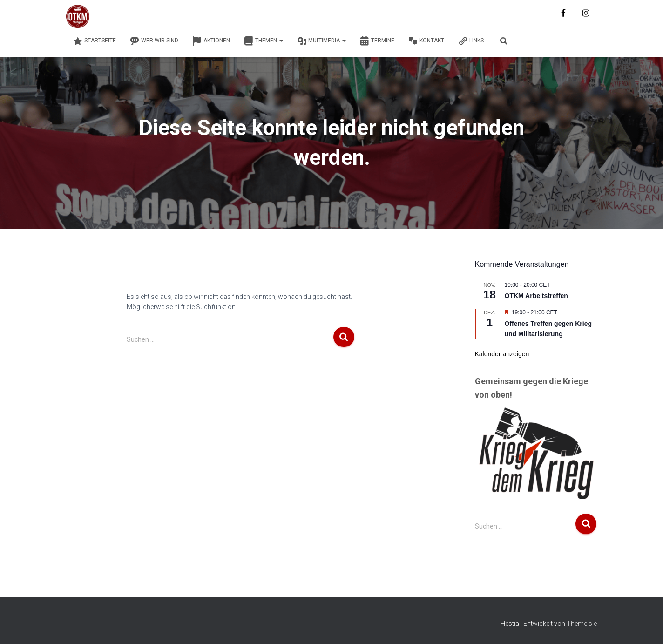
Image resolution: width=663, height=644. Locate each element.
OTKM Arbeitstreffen (536, 296)
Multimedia (321, 41)
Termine (377, 41)
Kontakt (426, 41)
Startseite (95, 41)
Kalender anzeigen (502, 354)
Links (471, 41)
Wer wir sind (154, 41)
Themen (264, 41)
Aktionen (211, 41)
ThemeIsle (582, 624)
